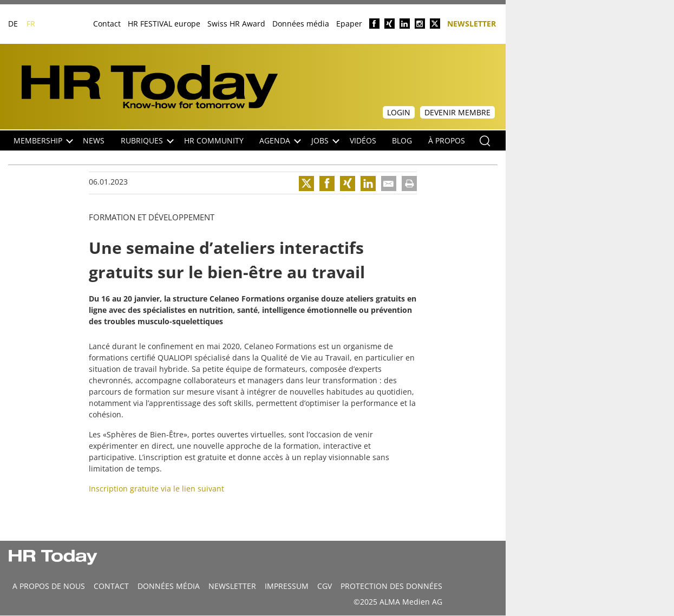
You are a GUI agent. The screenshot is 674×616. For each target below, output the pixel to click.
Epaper (349, 24)
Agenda (280, 140)
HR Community (214, 140)
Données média (301, 24)
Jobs (325, 140)
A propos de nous (49, 586)
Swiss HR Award (236, 24)
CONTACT (111, 586)
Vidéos (363, 140)
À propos (447, 140)
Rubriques (147, 140)
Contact (107, 24)
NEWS (94, 140)
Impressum (287, 586)
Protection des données (391, 586)
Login (399, 112)
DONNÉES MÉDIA (169, 586)
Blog (402, 140)
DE (13, 24)
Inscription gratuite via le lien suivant (156, 489)
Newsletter (472, 23)
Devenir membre (457, 112)
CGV (325, 586)
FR (31, 24)
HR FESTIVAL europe (164, 24)
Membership (43, 140)
